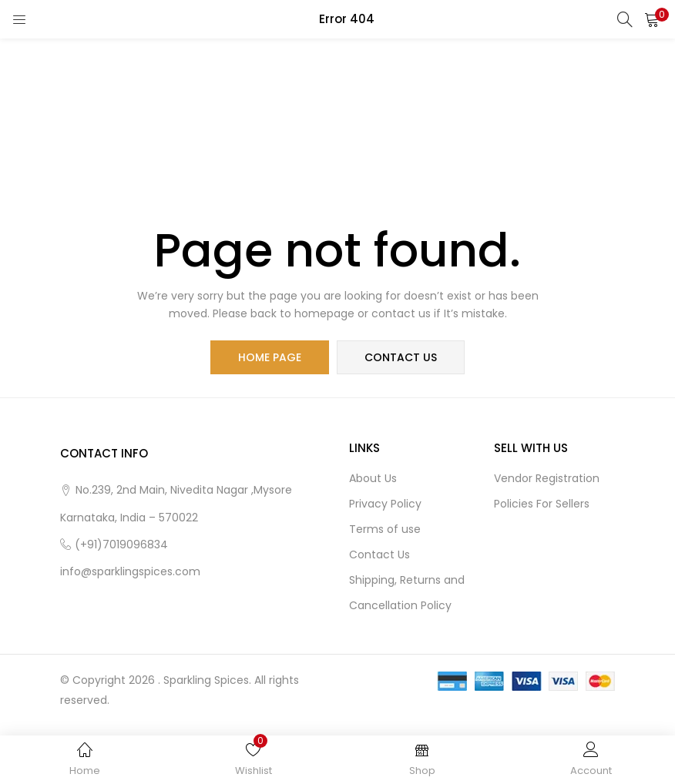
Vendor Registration (547, 478)
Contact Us (379, 554)
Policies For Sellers (542, 504)
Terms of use (385, 529)
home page (270, 357)
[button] (652, 19)
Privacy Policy (385, 504)
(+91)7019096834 (121, 544)
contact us (401, 357)
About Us (373, 478)
